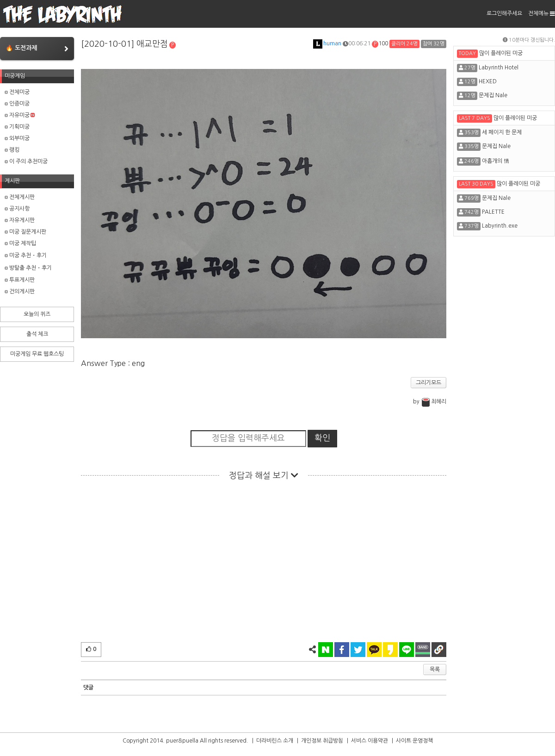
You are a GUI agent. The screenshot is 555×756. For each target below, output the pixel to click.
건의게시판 (20, 291)
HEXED (488, 81)
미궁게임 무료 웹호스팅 (37, 354)
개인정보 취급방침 (322, 741)
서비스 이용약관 (370, 741)
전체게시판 (20, 197)
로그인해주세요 (504, 13)
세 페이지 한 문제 (502, 132)
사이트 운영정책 (414, 741)
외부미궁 (17, 138)
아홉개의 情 (496, 161)
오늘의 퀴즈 (37, 314)
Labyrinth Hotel (499, 68)
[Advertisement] (264, 564)
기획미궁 (17, 127)
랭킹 (12, 150)
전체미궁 (17, 92)
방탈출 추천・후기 (28, 268)
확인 (322, 438)
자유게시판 (20, 220)
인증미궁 (17, 104)
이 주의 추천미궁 (26, 161)
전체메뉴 (542, 13)
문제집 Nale (493, 95)
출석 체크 (37, 334)
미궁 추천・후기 (26, 255)
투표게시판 (20, 280)
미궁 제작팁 (20, 243)
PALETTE (493, 212)
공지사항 (17, 209)
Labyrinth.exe (500, 226)
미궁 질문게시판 (25, 232)
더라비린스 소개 (275, 741)
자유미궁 (20, 115)
